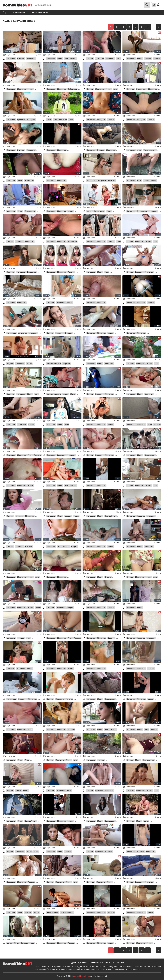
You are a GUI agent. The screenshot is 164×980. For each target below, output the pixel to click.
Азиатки (111, 242)
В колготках (141, 89)
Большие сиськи (60, 120)
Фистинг (111, 638)
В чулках (21, 59)
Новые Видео (19, 12)
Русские (157, 59)
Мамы (49, 120)
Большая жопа (71, 486)
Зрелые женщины (54, 364)
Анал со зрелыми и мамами (105, 181)
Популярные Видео (40, 12)
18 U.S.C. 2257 (119, 963)
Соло (71, 120)
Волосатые (29, 181)
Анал (119, 59)
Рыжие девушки (67, 912)
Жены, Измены (63, 547)
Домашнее (11, 59)
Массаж (148, 59)
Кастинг (90, 59)
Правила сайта (96, 963)
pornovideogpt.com (82, 976)
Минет (60, 59)
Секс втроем (30, 211)
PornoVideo (18, 5)
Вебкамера (72, 89)
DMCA (107, 963)
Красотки (130, 89)
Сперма (111, 120)
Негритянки (11, 333)
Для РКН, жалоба (79, 963)
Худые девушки (150, 150)
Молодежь (31, 59)
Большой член (70, 59)
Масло (31, 486)
